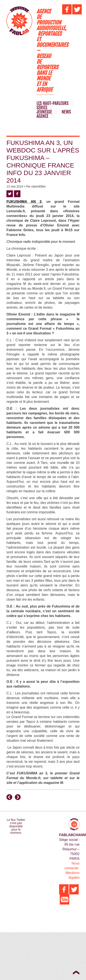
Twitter (10, 194)
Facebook (17, 194)
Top (76, 972)
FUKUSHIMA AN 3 (24, 202)
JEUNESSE (44, 112)
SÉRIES (42, 108)
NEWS (66, 112)
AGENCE (42, 116)
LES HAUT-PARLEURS (53, 103)
